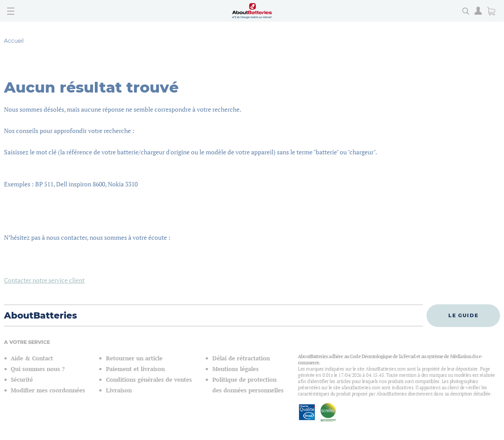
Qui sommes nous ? (38, 369)
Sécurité (22, 380)
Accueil (14, 41)
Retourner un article (134, 358)
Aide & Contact (32, 358)
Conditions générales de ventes (149, 380)
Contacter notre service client (44, 280)
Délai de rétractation (241, 358)
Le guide (463, 315)
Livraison (119, 390)
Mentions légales (236, 369)
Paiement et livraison (135, 369)
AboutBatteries (41, 315)
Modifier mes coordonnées (48, 390)
